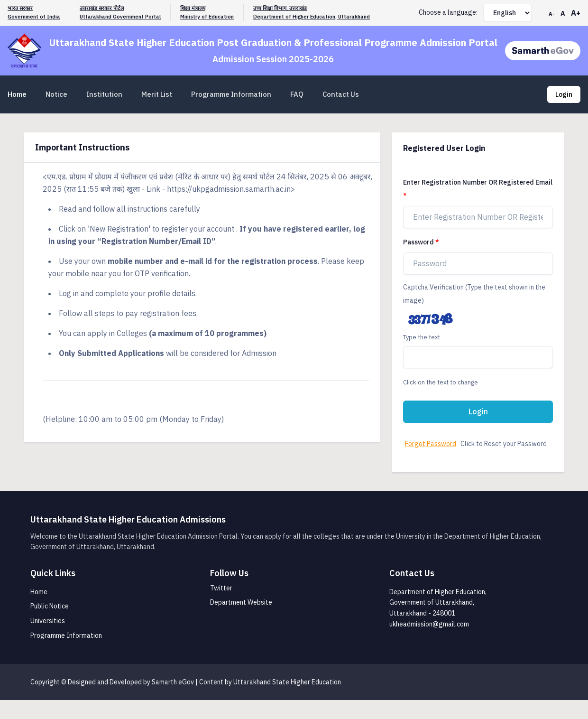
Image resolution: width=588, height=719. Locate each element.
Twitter (221, 588)
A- (552, 14)
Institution (104, 94)
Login (564, 94)
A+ (576, 13)
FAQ (297, 94)
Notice (56, 94)
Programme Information (231, 94)
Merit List (157, 94)
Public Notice (50, 606)
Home (17, 94)
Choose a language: (448, 12)
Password (418, 242)
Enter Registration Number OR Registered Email (478, 182)
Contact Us (341, 94)
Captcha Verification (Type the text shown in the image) (474, 294)
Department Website (241, 602)
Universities (48, 621)
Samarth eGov (173, 682)
